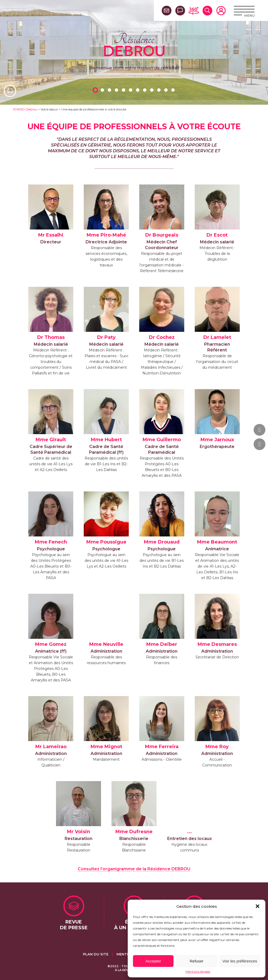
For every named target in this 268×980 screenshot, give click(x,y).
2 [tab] (103, 90)
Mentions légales (198, 971)
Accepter (153, 961)
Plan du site (96, 954)
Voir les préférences (240, 961)
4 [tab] (117, 90)
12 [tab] (174, 90)
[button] (258, 906)
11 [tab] (167, 90)
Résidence (134, 44)
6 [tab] (131, 90)
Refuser (197, 961)
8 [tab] (146, 90)
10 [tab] (160, 90)
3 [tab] (110, 90)
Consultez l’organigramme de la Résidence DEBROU (134, 869)
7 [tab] (138, 90)
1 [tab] (96, 90)
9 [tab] (153, 90)
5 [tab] (124, 90)
